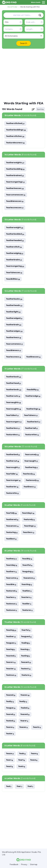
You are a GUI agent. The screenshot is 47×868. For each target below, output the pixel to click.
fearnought (13, 467)
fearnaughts (13, 402)
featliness (30, 487)
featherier (12, 487)
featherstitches (15, 136)
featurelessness (15, 143)
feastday (12, 565)
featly (23, 701)
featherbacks (14, 299)
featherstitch (14, 247)
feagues (11, 643)
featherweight (15, 228)
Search (24, 43)
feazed (11, 695)
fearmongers (14, 422)
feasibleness (14, 350)
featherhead (13, 383)
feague (11, 708)
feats (22, 766)
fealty (10, 701)
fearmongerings (15, 182)
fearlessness (14, 357)
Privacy (24, 865)
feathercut (13, 461)
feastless (29, 532)
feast (10, 766)
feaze (10, 754)
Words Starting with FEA (30, 7)
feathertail (31, 428)
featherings (33, 409)
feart (22, 760)
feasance (29, 578)
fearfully (11, 513)
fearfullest (12, 415)
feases (23, 727)
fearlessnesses (15, 208)
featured (12, 591)
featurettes (32, 435)
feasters (26, 597)
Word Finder (12, 7)
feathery (11, 559)
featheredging (15, 253)
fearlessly (29, 474)
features (27, 610)
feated (11, 721)
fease (34, 760)
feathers (12, 572)
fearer (24, 721)
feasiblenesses (15, 201)
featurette (12, 493)
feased (25, 714)
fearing (11, 649)
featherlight (13, 312)
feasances (12, 526)
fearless (11, 597)
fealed (25, 708)
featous (11, 675)
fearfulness (31, 415)
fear (19, 786)
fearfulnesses (14, 273)
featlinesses (33, 357)
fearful (26, 630)
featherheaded (15, 240)
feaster (11, 669)
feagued (26, 637)
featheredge (33, 396)
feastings (30, 526)
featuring (12, 532)
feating (26, 656)
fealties (27, 591)
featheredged (14, 318)
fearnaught (31, 461)
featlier (27, 604)
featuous (12, 610)
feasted (11, 656)
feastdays (28, 513)
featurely (29, 520)
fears (10, 760)
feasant (26, 662)
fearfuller (12, 474)
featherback (14, 377)
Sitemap (34, 865)
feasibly (27, 559)
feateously (32, 480)
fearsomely (32, 455)
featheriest (34, 422)
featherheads (14, 305)
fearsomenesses (16, 195)
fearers (11, 662)
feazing (11, 630)
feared (11, 714)
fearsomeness (14, 344)
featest (26, 669)
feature (26, 675)
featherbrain (14, 325)
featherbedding (15, 169)
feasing (25, 649)
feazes (25, 695)
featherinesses (15, 188)
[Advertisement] (23, 75)
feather (11, 637)
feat (30, 786)
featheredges (14, 331)
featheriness (14, 338)
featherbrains (14, 260)
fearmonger (13, 480)
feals (22, 754)
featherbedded (15, 234)
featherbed (13, 455)
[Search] (40, 15)
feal (9, 786)
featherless (13, 428)
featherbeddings (16, 130)
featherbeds (14, 390)
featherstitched (15, 123)
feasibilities (13, 279)
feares (10, 727)
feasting (27, 584)
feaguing (28, 572)
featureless (13, 435)
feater (10, 734)
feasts (37, 727)
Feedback (14, 865)
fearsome (12, 578)
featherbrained (15, 175)
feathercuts (13, 396)
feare (34, 754)
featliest (11, 539)
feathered (12, 520)
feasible (11, 584)
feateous (12, 604)
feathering (31, 467)
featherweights (15, 163)
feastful (27, 565)
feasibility (33, 390)
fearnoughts (14, 409)
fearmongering (15, 266)
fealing (26, 643)
